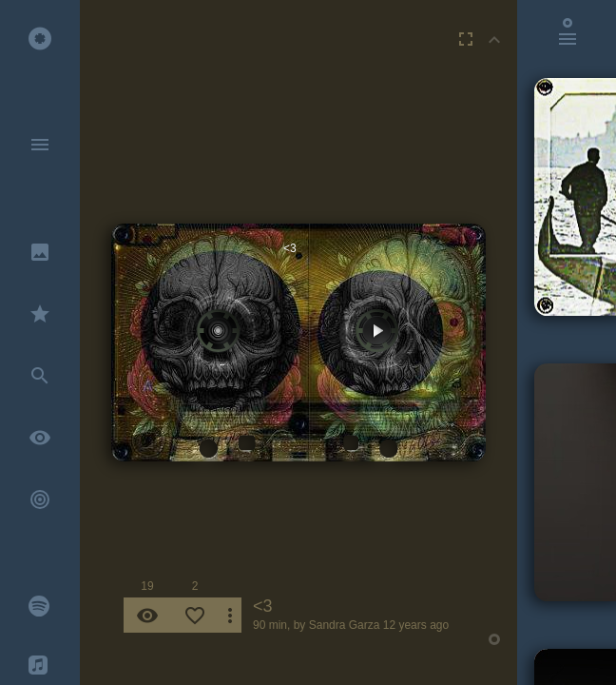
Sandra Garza (345, 625)
